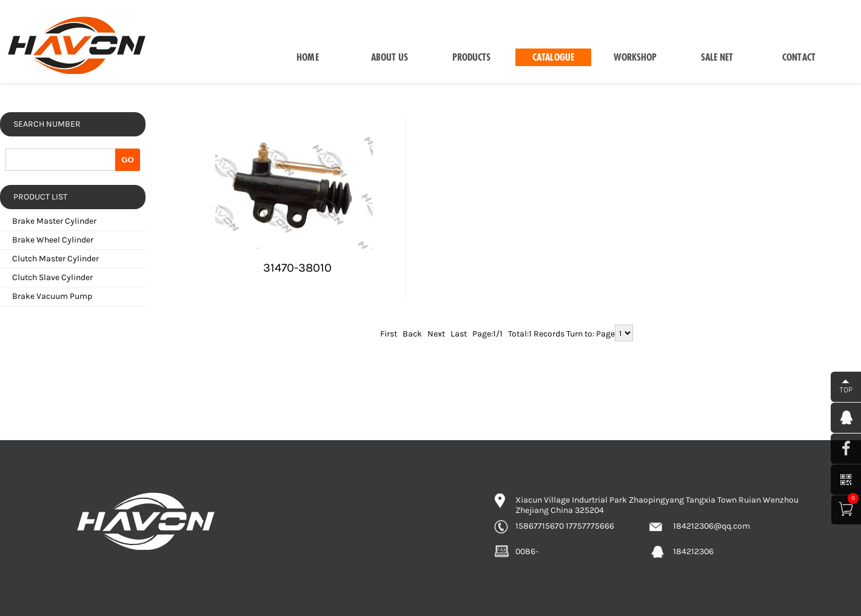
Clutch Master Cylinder (55, 259)
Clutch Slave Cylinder (52, 277)
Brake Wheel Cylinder (53, 240)
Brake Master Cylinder (54, 221)
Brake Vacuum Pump (52, 296)
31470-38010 (297, 268)
